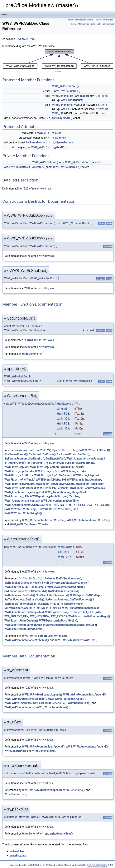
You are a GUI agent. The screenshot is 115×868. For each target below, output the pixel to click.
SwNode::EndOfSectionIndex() (63, 578)
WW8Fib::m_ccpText (47, 471)
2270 (27, 572)
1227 (27, 688)
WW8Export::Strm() (57, 612)
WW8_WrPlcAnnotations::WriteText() (27, 640)
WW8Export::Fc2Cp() (17, 587)
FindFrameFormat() (16, 454)
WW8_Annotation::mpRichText (81, 608)
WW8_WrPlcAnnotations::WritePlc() (88, 520)
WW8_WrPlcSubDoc (64, 86)
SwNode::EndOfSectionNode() (23, 583)
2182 (27, 288)
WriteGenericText (63, 96)
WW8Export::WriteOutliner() (21, 621)
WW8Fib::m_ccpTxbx (73, 471)
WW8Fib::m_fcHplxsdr (86, 475)
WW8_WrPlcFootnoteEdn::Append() (84, 695)
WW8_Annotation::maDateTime (60, 501)
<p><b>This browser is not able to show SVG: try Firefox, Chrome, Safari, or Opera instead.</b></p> (58, 59)
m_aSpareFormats (63, 142)
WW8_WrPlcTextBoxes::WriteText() (76, 640)
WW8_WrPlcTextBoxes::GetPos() (24, 703)
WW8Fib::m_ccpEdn (16, 467)
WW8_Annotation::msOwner (21, 505)
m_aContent (59, 138)
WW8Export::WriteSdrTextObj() (23, 625)
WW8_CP (66, 100)
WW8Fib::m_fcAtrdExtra (19, 475)
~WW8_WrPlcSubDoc (65, 91)
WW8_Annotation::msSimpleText (24, 612)
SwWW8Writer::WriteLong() (21, 509)
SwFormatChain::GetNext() (73, 454)
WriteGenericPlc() (33, 354)
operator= (38, 167)
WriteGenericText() (79, 703)
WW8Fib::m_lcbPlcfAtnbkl (53, 488)
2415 (27, 443)
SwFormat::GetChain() (42, 454)
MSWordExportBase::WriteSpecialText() (67, 625)
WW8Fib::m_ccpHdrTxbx (19, 471)
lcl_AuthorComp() (15, 463)
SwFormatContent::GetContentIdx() (26, 591)
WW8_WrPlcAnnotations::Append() (25, 699)
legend (58, 72)
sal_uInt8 (103, 96)
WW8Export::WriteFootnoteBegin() (89, 616)
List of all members (105, 24)
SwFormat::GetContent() (70, 587)
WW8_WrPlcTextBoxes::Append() (42, 695)
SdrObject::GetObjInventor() (53, 595)
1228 (27, 783)
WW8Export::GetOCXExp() (86, 595)
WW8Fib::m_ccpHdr (72, 467)
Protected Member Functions (80, 20)
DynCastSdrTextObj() (65, 450)
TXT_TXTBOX (101, 505)
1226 (27, 740)
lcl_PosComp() (36, 463)
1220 (25, 189)
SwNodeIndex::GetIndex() (64, 591)
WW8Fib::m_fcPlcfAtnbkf (19, 480)
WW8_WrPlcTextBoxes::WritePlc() (30, 524)
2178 (27, 256)
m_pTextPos (59, 147)
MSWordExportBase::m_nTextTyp (25, 608)
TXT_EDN (10, 616)
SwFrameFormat (36, 142)
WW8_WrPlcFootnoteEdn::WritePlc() (44, 520)
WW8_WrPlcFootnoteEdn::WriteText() (45, 636)
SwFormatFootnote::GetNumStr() (24, 459)
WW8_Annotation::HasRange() (85, 459)
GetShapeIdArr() (55, 459)
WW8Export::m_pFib (17, 496)
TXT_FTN (23, 616)
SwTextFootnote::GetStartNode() (24, 600)
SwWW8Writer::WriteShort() (55, 509)
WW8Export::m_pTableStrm (47, 496)
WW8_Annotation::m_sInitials (22, 501)
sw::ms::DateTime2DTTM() (35, 450)
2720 (27, 347)
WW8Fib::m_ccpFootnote (44, 467)
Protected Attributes (104, 20)
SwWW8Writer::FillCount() (94, 450)
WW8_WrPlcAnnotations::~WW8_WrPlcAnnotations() (36, 707)
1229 (27, 827)
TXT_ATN (65, 505)
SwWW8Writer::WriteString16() (23, 513)
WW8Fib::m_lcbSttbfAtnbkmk (87, 488)
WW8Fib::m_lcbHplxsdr (90, 484)
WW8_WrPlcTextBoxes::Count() (67, 699)
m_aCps (56, 133)
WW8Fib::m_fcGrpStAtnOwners (53, 475)
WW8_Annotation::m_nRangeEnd (24, 492)
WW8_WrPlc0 (39, 147)
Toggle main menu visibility (5, 13)
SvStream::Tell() (49, 505)
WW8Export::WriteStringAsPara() (24, 629)
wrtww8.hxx (26, 39)
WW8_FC (66, 109)
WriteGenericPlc (62, 105)
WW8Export (82, 96)
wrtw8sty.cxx (46, 256)
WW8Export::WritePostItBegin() (58, 621)
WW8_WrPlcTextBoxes (40, 340)
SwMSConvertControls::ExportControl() (66, 583)
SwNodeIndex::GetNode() (20, 595)
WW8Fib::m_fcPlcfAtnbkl (51, 480)
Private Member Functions (83, 24)
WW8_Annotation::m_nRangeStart (66, 492)
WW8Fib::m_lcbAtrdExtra (19, 484)
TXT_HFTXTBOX (82, 505)
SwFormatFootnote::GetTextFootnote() (69, 600)
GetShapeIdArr (61, 118)
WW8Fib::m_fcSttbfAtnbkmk (84, 480)
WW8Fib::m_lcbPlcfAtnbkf (20, 488)
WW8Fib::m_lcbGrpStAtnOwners (55, 484)
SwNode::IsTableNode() (19, 604)
